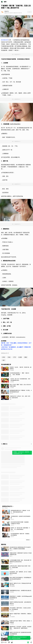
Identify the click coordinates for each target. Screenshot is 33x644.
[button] (4, 642)
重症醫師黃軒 (5, 40)
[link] (9, 642)
